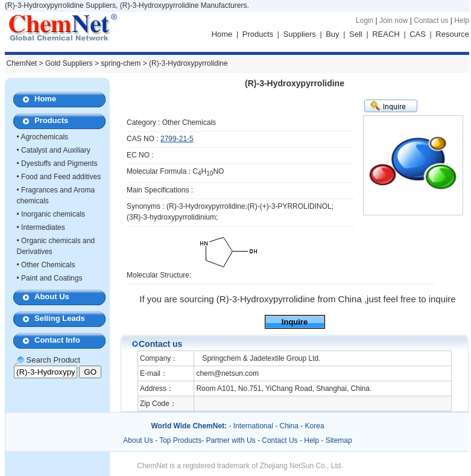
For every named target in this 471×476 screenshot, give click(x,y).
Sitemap (339, 440)
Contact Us (280, 440)
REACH (386, 34)
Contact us (431, 21)
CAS (418, 34)
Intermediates (43, 227)
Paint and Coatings (52, 278)
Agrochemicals (44, 137)
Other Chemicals (48, 265)
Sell (356, 34)
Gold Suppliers (69, 63)
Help (462, 21)
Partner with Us (232, 440)
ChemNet (22, 63)
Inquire (295, 322)
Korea (315, 426)
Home (222, 34)
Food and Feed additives (61, 177)
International (253, 426)
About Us (52, 297)
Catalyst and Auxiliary (56, 150)
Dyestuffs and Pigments (59, 163)
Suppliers (300, 34)
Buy (332, 34)
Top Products (180, 440)
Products (258, 34)
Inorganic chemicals (53, 214)
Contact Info (57, 340)
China (289, 426)
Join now (394, 21)
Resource (452, 34)
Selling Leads (60, 318)
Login (365, 21)
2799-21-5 (177, 139)
